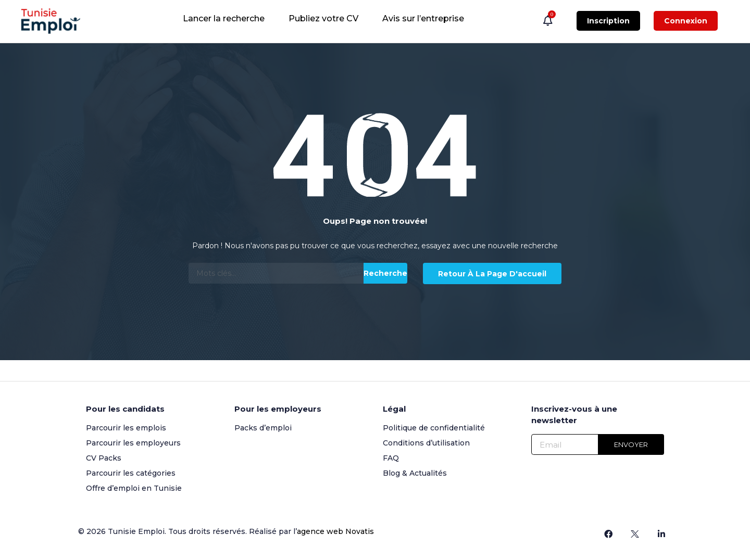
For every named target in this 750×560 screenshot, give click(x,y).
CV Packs (104, 458)
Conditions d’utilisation (426, 443)
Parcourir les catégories (131, 473)
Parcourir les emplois (126, 428)
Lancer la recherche (224, 18)
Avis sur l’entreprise (423, 18)
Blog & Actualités (415, 473)
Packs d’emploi (263, 428)
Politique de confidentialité (434, 428)
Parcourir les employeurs (133, 443)
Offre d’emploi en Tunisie (134, 488)
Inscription (608, 21)
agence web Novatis (335, 531)
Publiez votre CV (323, 18)
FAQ (391, 458)
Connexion (686, 21)
